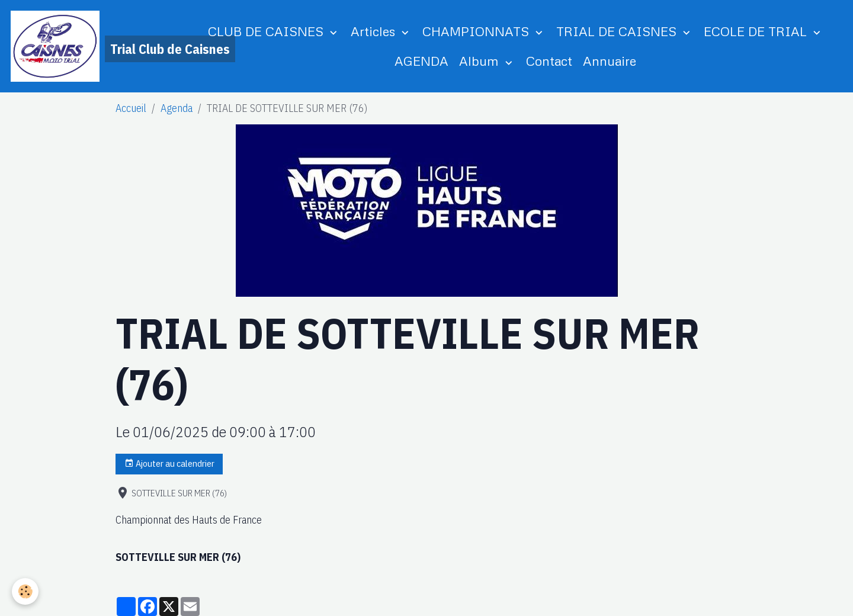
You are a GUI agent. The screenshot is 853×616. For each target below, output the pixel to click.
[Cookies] (25, 591)
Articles (375, 31)
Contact (549, 61)
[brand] (94, 46)
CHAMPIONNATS (477, 31)
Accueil (131, 108)
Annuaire (610, 61)
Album (481, 61)
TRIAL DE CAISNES (618, 31)
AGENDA (421, 61)
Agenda (177, 108)
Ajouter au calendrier (169, 463)
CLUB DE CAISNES (267, 31)
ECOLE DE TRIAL (757, 31)
